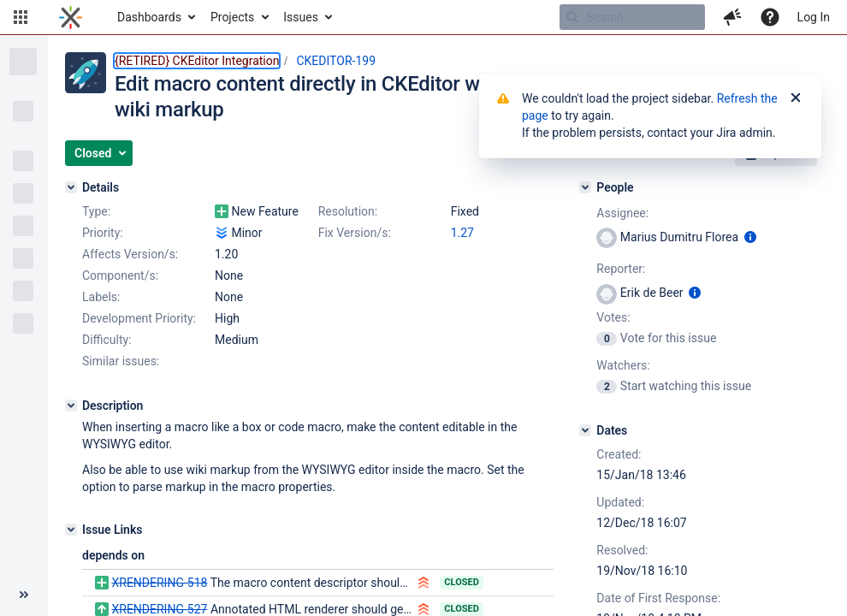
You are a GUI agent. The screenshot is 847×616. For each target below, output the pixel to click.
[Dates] (585, 430)
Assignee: (622, 213)
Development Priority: (139, 318)
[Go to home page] (71, 17)
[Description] (71, 406)
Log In (814, 17)
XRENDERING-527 (159, 609)
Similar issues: (121, 361)
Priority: (103, 233)
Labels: (101, 297)
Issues (301, 17)
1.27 (462, 233)
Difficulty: (107, 340)
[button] (21, 17)
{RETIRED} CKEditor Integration (197, 61)
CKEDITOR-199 (336, 61)
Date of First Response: (658, 598)
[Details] (71, 187)
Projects (232, 17)
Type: (96, 211)
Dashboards (149, 17)
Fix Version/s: (355, 233)
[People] (585, 187)
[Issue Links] (71, 530)
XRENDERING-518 (159, 583)
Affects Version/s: (130, 254)
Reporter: (621, 269)
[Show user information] (750, 237)
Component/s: (120, 275)
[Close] (796, 98)
